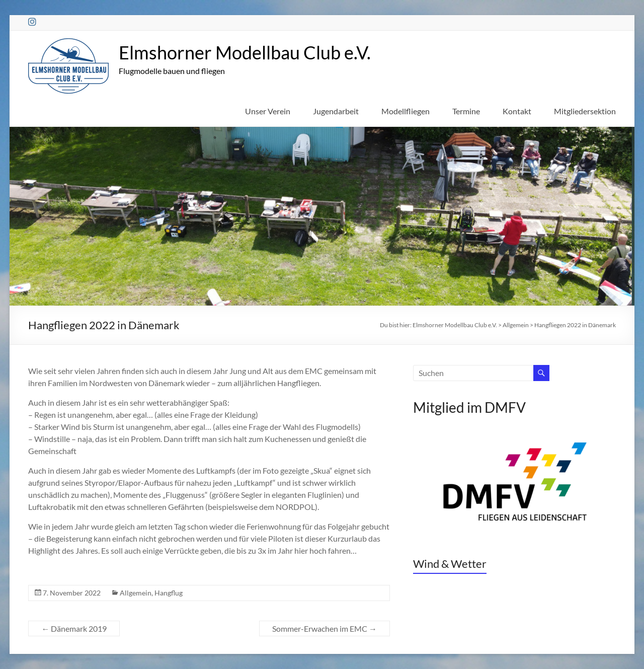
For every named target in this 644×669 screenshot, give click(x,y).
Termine (466, 111)
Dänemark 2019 (74, 628)
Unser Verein (268, 111)
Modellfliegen (406, 111)
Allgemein (136, 593)
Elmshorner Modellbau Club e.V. (245, 52)
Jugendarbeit (336, 111)
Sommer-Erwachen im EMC (325, 628)
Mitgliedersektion (585, 111)
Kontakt (517, 111)
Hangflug (169, 593)
